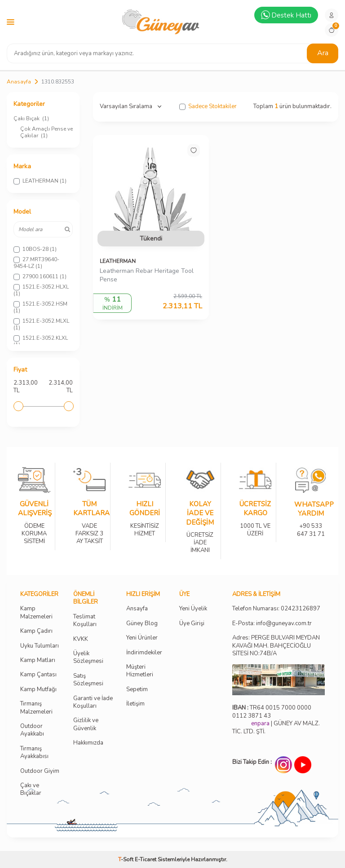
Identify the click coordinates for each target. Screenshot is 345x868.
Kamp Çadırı (36, 631)
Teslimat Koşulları (85, 621)
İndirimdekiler (144, 653)
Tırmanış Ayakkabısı (34, 753)
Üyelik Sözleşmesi (88, 658)
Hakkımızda (88, 743)
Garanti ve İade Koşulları (93, 702)
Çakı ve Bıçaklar (31, 789)
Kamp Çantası (38, 675)
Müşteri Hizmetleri (140, 671)
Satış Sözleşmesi (88, 680)
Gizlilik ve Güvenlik (86, 724)
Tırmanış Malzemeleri (36, 708)
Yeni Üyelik (193, 609)
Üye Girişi (192, 624)
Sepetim (137, 690)
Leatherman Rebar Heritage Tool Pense (147, 275)
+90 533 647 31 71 (311, 524)
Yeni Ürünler (142, 638)
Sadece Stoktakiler (208, 107)
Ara (323, 53)
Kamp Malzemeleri (36, 613)
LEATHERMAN (118, 261)
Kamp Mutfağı (38, 690)
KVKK (81, 639)
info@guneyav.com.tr (284, 624)
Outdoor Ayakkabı (32, 730)
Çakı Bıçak (31, 118)
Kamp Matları (38, 660)
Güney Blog (142, 624)
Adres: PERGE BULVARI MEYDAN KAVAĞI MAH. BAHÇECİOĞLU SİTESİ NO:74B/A (276, 646)
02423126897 (301, 609)
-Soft (126, 859)
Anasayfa (19, 82)
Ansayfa (137, 609)
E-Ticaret (146, 859)
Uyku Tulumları (40, 646)
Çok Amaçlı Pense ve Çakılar (46, 132)
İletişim (135, 704)
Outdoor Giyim (40, 771)
